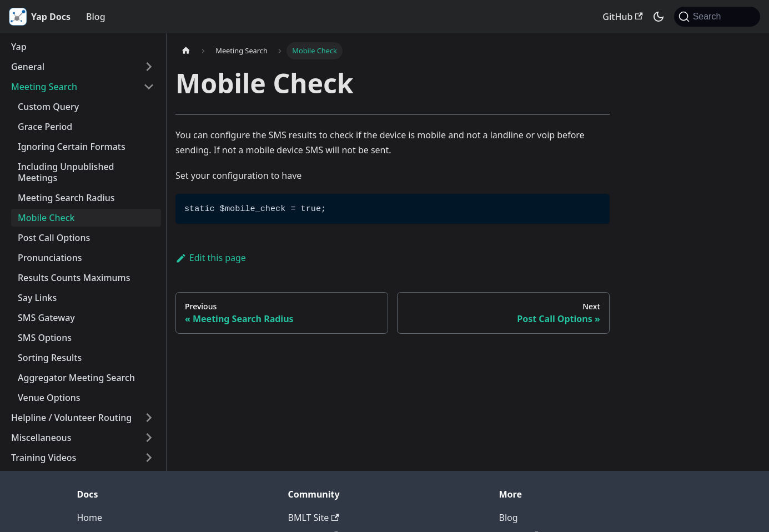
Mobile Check (46, 218)
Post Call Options (54, 238)
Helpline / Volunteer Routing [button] (71, 418)
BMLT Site (314, 518)
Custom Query (48, 107)
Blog (96, 17)
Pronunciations (50, 258)
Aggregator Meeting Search (76, 378)
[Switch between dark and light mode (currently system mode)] (659, 17)
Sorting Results (50, 358)
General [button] (28, 67)
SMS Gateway (46, 318)
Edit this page (211, 258)
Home (90, 518)
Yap (19, 47)
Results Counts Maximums (74, 278)
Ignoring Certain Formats (72, 147)
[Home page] (186, 51)
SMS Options (45, 338)
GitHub (622, 17)
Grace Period (45, 127)
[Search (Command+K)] (717, 17)
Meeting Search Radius (66, 198)
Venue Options (49, 398)
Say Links (37, 298)
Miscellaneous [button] (41, 438)
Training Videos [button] (44, 458)
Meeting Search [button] (44, 87)
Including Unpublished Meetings (66, 172)
